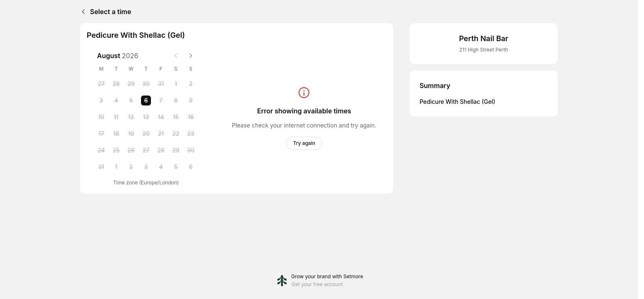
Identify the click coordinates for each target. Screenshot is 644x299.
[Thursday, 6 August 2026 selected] (146, 100)
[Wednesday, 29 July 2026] (131, 84)
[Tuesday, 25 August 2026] (116, 150)
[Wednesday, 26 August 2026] (131, 150)
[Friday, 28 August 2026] (161, 150)
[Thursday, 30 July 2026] (146, 84)
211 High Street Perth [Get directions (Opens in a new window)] (484, 50)
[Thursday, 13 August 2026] (146, 117)
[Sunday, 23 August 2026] (191, 134)
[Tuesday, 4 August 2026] (116, 100)
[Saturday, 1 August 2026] (176, 84)
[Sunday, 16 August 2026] (191, 117)
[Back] (82, 12)
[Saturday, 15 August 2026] (176, 117)
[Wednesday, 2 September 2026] (131, 167)
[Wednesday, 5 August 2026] (131, 100)
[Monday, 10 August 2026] (101, 117)
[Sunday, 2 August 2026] (191, 84)
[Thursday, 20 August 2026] (146, 134)
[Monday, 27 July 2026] (101, 84)
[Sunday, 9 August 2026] (191, 100)
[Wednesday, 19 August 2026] (131, 134)
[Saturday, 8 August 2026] (176, 100)
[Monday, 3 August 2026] (101, 100)
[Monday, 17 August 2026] (101, 134)
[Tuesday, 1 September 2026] (116, 167)
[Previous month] (176, 56)
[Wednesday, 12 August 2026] (131, 117)
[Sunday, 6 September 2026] (191, 167)
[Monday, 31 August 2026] (101, 167)
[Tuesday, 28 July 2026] (116, 84)
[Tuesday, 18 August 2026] (116, 134)
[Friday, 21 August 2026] (161, 134)
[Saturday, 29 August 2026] (176, 150)
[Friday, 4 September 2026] (161, 167)
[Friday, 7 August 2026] (161, 100)
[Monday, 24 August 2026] (101, 150)
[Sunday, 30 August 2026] (191, 150)
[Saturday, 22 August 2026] (176, 134)
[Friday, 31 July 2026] (161, 84)
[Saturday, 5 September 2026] (176, 167)
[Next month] (191, 56)
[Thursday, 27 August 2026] (146, 150)
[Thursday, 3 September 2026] (146, 167)
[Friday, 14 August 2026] (161, 117)
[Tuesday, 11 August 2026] (116, 117)
